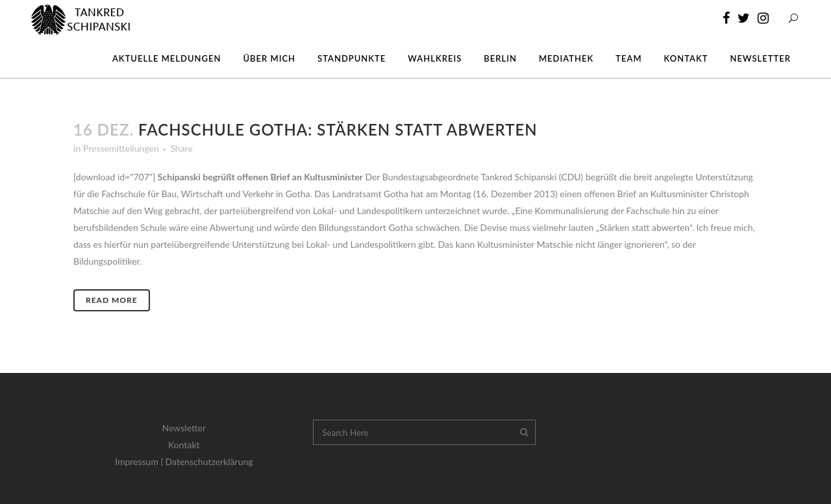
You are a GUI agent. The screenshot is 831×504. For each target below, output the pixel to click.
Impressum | (140, 462)
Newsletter (184, 428)
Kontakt (184, 445)
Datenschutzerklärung (209, 462)
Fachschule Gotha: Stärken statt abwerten (338, 129)
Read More (112, 300)
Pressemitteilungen (121, 148)
